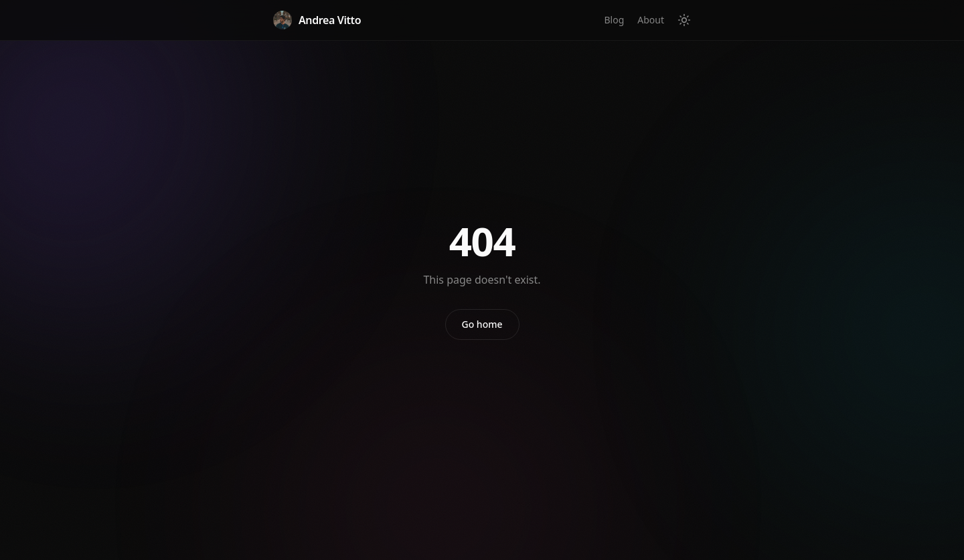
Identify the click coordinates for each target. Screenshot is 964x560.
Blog (614, 20)
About (651, 20)
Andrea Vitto (317, 20)
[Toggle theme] (684, 20)
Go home (482, 324)
